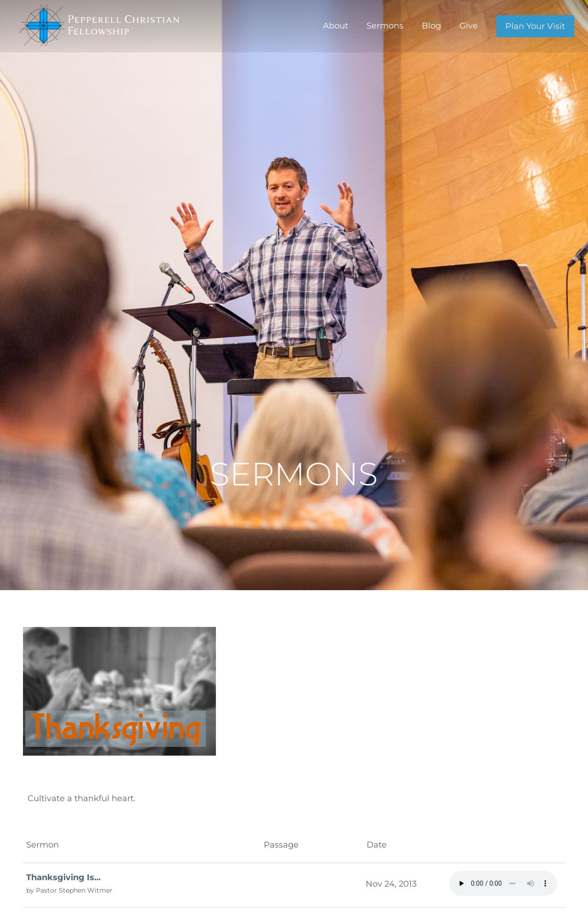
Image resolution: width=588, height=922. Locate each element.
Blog (431, 26)
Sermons (385, 26)
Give (469, 26)
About (336, 26)
